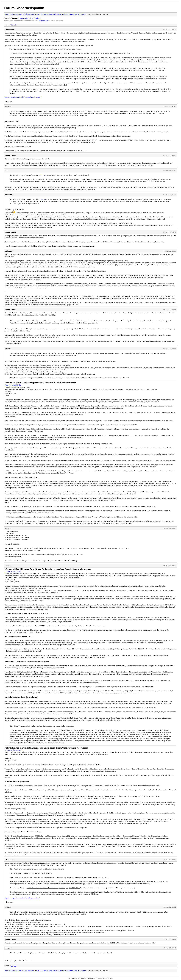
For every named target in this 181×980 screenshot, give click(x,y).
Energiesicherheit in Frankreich (30, 18)
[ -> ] (42, 175)
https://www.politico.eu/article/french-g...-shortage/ (22, 898)
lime (6, 170)
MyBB (96, 978)
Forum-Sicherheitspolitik (24, 8)
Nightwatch (9, 194)
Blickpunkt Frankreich (31, 14)
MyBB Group (109, 978)
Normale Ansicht (44, 21)
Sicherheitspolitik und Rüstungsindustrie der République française (63, 14)
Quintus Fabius (10, 156)
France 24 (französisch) (13, 385)
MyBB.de (84, 978)
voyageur (8, 106)
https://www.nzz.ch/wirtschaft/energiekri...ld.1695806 (23, 97)
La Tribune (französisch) (13, 571)
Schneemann (9, 30)
